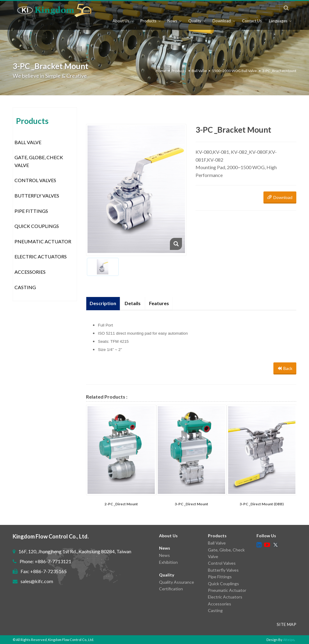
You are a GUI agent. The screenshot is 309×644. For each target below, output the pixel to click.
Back (285, 368)
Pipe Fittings (31, 211)
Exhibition (168, 562)
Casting (25, 287)
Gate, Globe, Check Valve (39, 161)
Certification (171, 589)
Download (222, 24)
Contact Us (252, 24)
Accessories (30, 272)
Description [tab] (103, 303)
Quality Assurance (177, 582)
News (172, 24)
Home (161, 71)
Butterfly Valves (37, 196)
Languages (278, 24)
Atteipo (289, 640)
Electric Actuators (41, 256)
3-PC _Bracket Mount (279, 71)
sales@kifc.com (37, 581)
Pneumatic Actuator (43, 241)
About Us (121, 24)
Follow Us (266, 536)
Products (148, 24)
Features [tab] (159, 303)
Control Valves (35, 180)
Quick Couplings (37, 226)
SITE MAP (287, 624)
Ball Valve (199, 71)
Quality (195, 24)
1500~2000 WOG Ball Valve (234, 71)
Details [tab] (133, 303)
